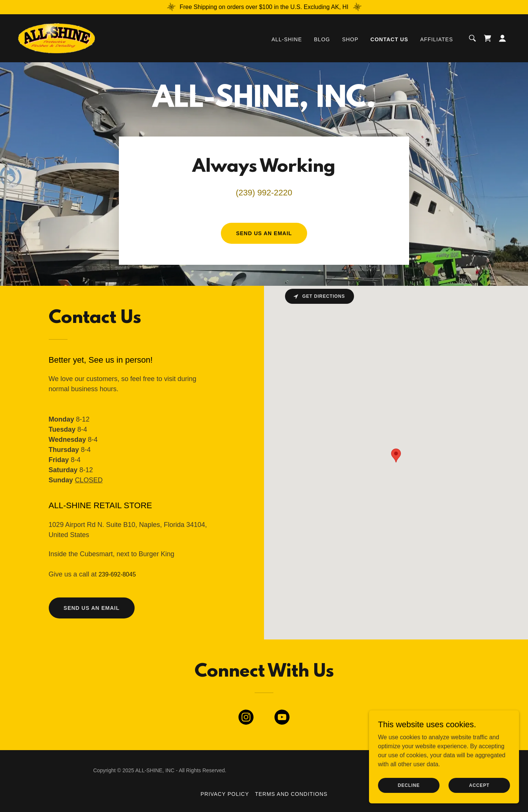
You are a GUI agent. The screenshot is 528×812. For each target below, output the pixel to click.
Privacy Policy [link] (225, 794)
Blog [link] (322, 39)
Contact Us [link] (389, 39)
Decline (409, 785)
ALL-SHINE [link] (287, 39)
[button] (502, 38)
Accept (479, 785)
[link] (56, 38)
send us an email (92, 608)
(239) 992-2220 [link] (264, 193)
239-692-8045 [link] (117, 574)
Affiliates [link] (437, 39)
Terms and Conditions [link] (291, 794)
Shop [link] (350, 39)
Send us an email (264, 233)
